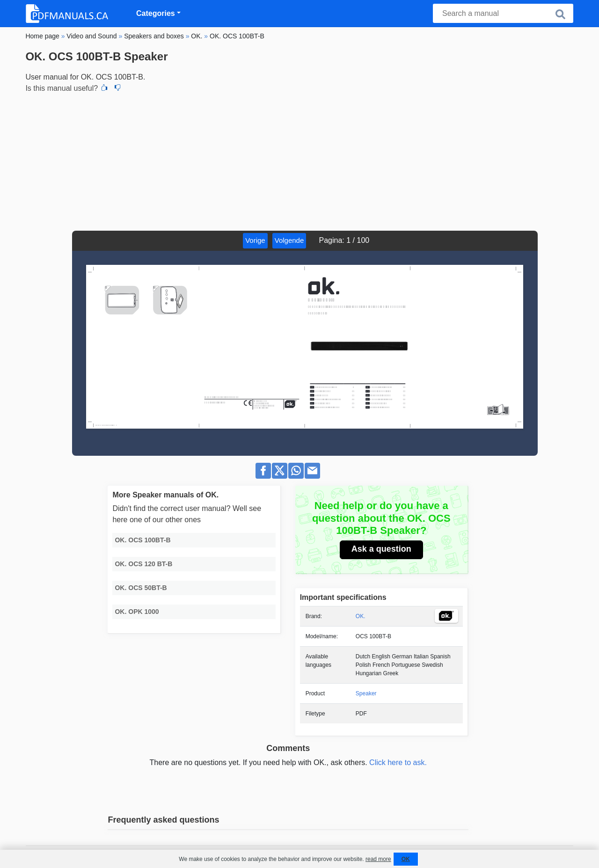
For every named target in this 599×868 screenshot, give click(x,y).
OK (406, 859)
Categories (156, 13)
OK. (361, 616)
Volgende (289, 240)
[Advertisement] (299, 160)
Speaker (366, 693)
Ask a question (381, 549)
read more (378, 859)
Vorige (255, 240)
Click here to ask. (398, 762)
